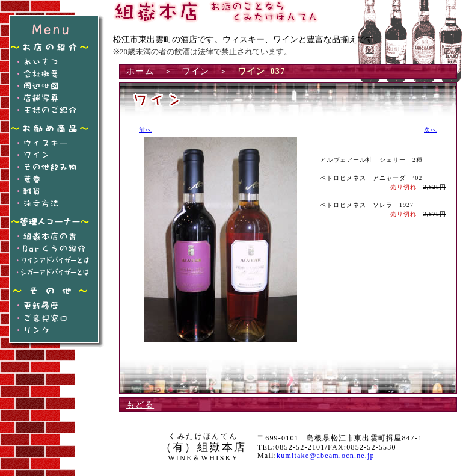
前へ (146, 130)
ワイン (195, 71)
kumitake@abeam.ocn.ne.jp (326, 456)
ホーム (140, 71)
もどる (140, 405)
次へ (431, 130)
